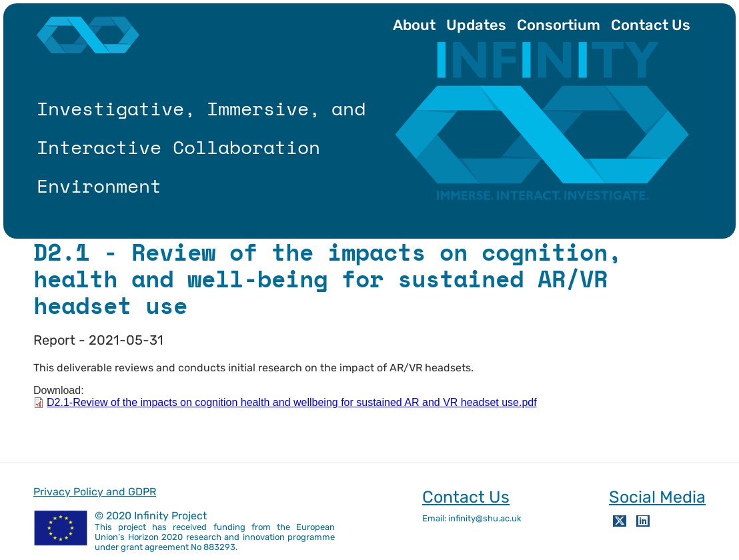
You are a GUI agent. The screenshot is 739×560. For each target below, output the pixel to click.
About (414, 25)
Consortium (559, 25)
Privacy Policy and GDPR (95, 492)
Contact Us (651, 25)
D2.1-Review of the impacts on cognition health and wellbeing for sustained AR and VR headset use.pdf (292, 402)
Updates (476, 25)
